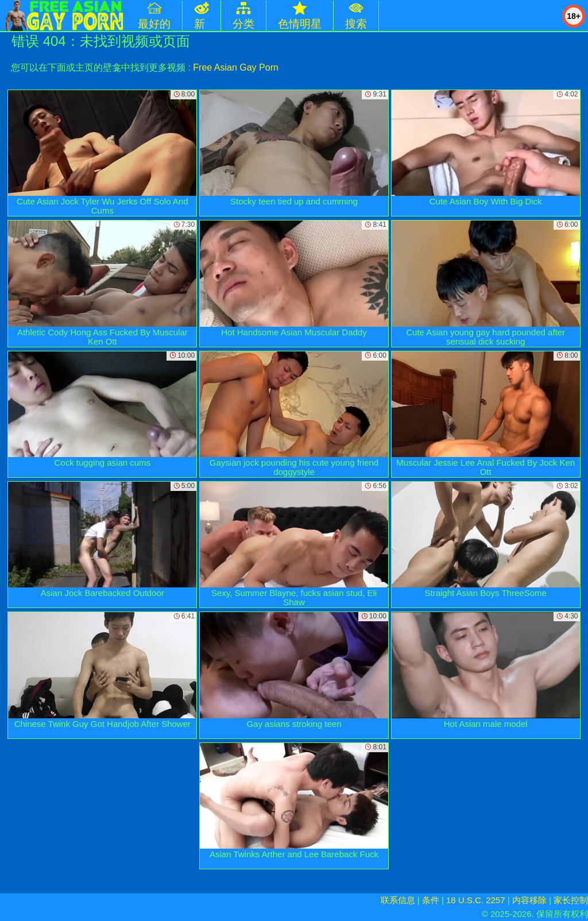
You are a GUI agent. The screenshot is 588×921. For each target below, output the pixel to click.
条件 (431, 900)
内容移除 (529, 900)
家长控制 (571, 900)
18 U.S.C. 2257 (476, 900)
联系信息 (398, 900)
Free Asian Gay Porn (236, 67)
